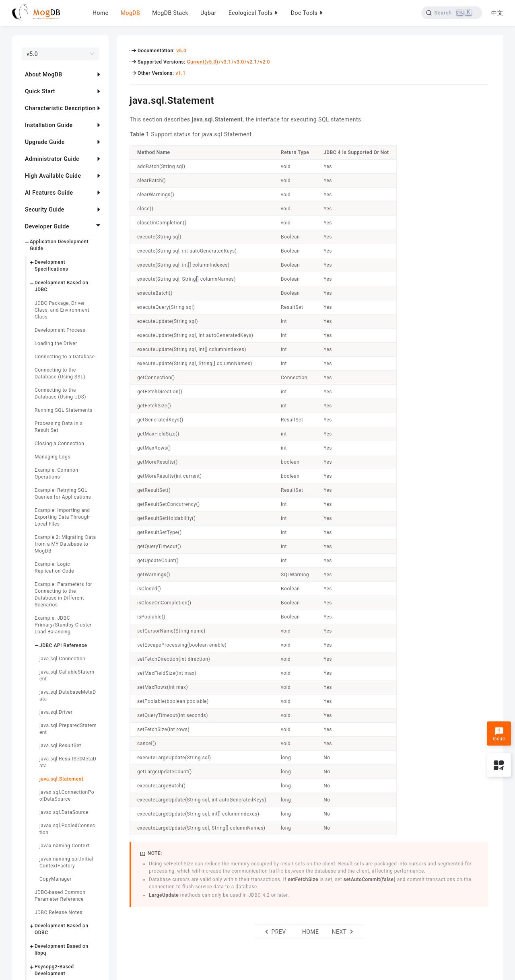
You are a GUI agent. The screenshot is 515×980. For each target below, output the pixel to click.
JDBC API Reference (63, 645)
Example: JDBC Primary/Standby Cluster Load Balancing (63, 625)
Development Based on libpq (62, 950)
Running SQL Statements (64, 410)
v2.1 (252, 62)
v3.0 (239, 62)
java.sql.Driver (56, 712)
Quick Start (40, 91)
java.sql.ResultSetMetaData (68, 762)
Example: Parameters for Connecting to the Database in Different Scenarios (63, 595)
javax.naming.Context (65, 846)
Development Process (60, 330)
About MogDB (44, 74)
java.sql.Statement (61, 779)
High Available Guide (53, 176)
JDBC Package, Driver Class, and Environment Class (62, 310)
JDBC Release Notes (59, 912)
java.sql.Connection (62, 659)
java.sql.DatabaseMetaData (68, 695)
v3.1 (226, 62)
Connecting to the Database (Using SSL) (60, 373)
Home (101, 13)
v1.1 (180, 73)
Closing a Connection (59, 444)
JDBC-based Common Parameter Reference (60, 896)
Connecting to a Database (65, 357)
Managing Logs (53, 457)
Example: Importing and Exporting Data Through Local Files (62, 517)
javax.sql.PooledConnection (67, 829)
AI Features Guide (49, 193)
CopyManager (56, 879)
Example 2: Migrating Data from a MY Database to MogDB (65, 544)
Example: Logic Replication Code (54, 568)
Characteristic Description (60, 108)
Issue (499, 734)
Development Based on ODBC (62, 929)
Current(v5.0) (203, 62)
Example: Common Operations (56, 474)
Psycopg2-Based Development (54, 970)
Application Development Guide (59, 245)
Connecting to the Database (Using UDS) (60, 393)
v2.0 (265, 62)
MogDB (130, 13)
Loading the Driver (56, 343)
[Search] (452, 13)
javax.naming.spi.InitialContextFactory (66, 862)
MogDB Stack (170, 13)
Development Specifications (51, 266)
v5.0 (181, 51)
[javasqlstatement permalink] (124, 99)
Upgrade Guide (45, 142)
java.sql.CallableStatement (67, 675)
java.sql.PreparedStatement (68, 729)
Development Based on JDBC (62, 286)
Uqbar (208, 13)
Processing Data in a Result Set (59, 427)
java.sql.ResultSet (60, 746)
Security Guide (45, 210)
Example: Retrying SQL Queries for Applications (63, 494)
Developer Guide (47, 226)
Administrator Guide (52, 159)
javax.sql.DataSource (64, 812)
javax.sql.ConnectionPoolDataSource (67, 796)
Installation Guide (49, 125)
